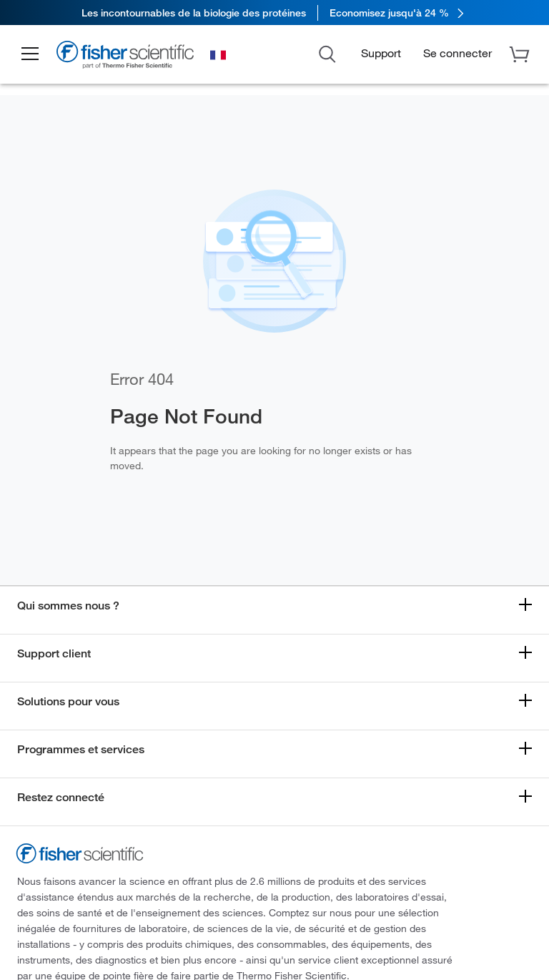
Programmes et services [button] (81, 749)
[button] (30, 54)
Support (381, 53)
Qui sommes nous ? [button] (68, 606)
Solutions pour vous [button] (68, 701)
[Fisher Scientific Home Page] (125, 57)
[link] (274, 13)
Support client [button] (54, 653)
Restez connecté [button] (61, 797)
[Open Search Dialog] (327, 53)
